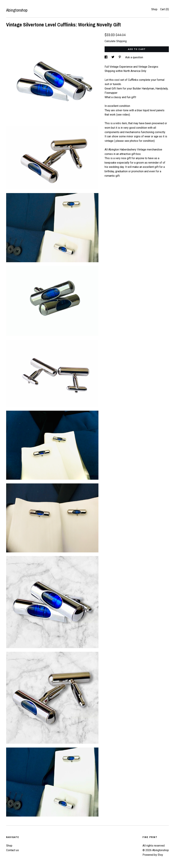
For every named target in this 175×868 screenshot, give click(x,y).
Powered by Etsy (153, 855)
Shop (154, 9)
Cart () (164, 9)
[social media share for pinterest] (120, 57)
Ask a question (134, 57)
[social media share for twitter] (113, 57)
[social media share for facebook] (106, 57)
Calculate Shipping (116, 41)
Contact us (12, 850)
